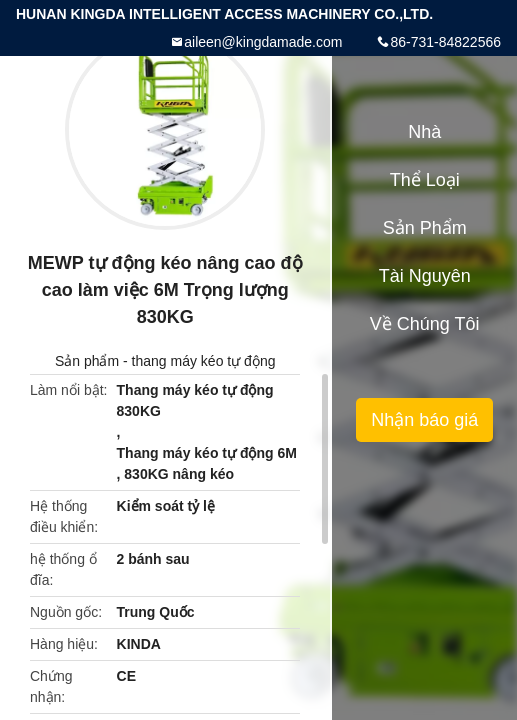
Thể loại (425, 180)
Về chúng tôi (425, 324)
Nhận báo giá (424, 420)
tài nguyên (425, 276)
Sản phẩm (87, 361)
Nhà (424, 132)
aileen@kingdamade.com (263, 42)
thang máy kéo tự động (204, 361)
